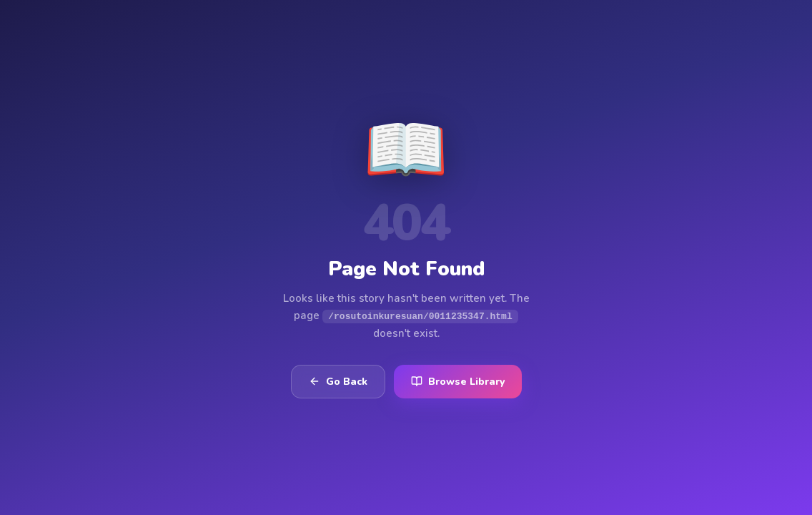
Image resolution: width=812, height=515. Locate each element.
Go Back (338, 382)
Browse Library (458, 382)
